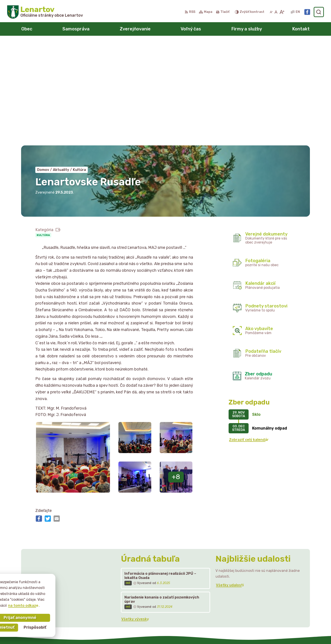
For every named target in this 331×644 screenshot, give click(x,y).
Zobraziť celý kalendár (249, 336)
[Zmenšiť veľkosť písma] (271, 12)
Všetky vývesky (135, 516)
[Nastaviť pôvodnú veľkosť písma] (276, 12)
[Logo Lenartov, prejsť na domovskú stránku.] (45, 12)
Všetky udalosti (230, 482)
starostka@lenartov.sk (277, 603)
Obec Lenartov (237, 632)
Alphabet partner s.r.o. (171, 632)
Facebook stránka (273, 608)
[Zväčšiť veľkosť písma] (282, 12)
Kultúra (43, 132)
